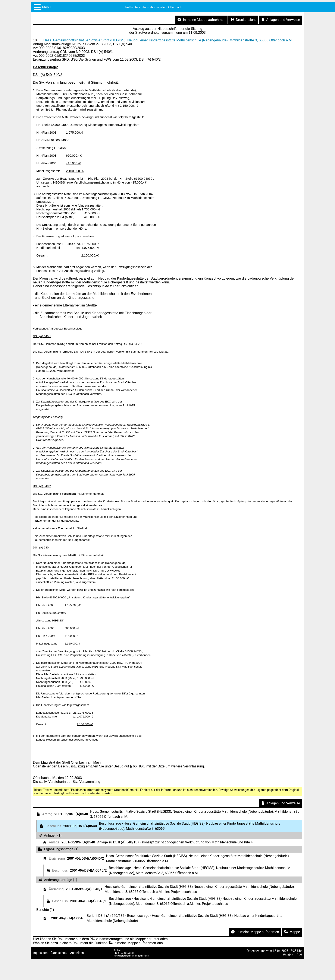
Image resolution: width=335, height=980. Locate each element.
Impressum (40, 953)
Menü (46, 7)
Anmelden (77, 953)
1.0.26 (298, 955)
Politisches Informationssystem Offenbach (154, 7)
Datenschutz (59, 953)
